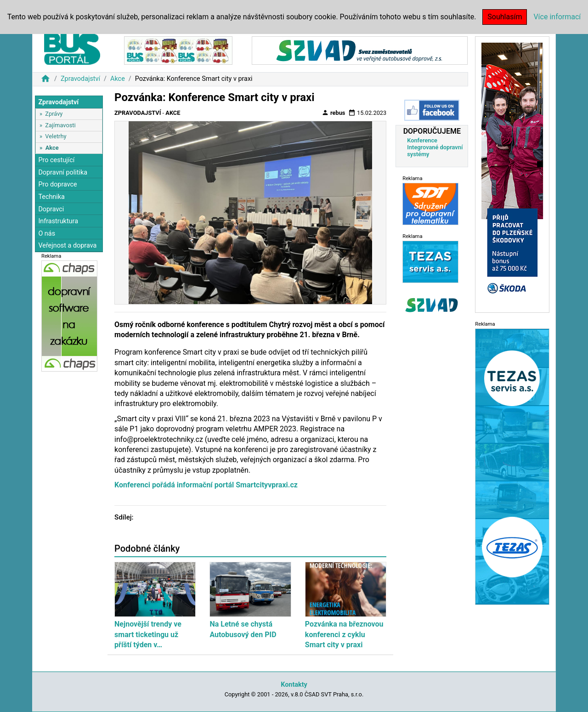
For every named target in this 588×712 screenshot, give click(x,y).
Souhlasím (505, 17)
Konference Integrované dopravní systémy (435, 147)
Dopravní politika (63, 172)
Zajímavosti (60, 125)
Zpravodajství (80, 79)
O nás (47, 234)
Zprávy (54, 114)
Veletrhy (56, 136)
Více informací (557, 17)
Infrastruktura (58, 221)
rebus (334, 113)
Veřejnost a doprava (67, 246)
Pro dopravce (57, 184)
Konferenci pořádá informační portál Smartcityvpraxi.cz (206, 485)
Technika (51, 197)
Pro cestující (56, 160)
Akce (118, 79)
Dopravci (51, 209)
